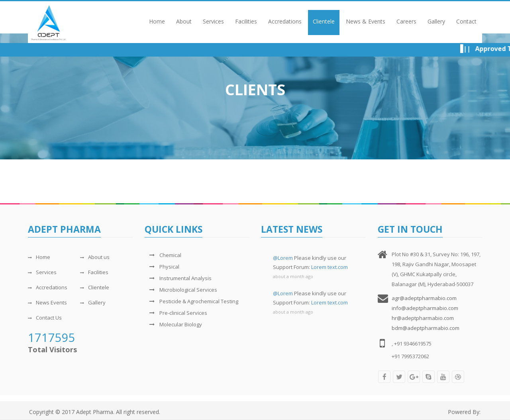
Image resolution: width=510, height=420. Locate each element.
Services (213, 21)
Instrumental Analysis (178, 278)
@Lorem (283, 258)
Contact (466, 21)
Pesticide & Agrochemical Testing (191, 301)
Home (157, 21)
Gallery (436, 21)
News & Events (366, 21)
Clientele (324, 21)
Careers (406, 21)
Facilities (246, 21)
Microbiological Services (181, 290)
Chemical (163, 255)
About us (95, 257)
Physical (162, 267)
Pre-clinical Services (176, 313)
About (184, 21)
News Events (47, 302)
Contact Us (45, 318)
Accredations (285, 21)
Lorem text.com (330, 267)
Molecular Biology (173, 324)
